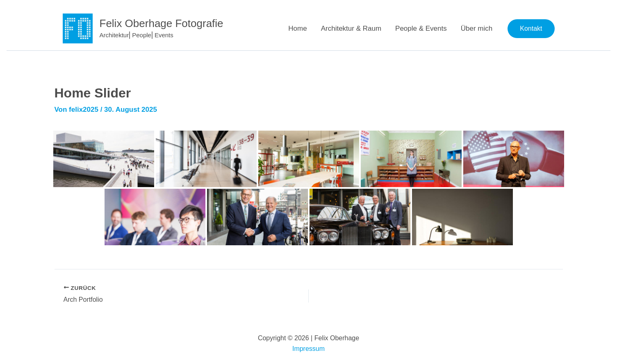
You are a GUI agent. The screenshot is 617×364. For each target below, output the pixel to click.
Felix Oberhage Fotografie (162, 23)
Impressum (308, 349)
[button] (531, 29)
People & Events (421, 28)
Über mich (477, 28)
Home (297, 28)
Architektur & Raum (351, 28)
